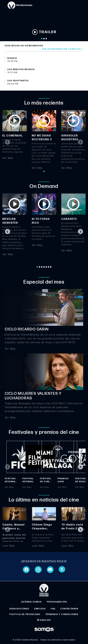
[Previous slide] (8, 142)
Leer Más (9, 546)
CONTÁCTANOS (69, 609)
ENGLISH (44, 620)
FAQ (53, 609)
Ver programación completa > (63, 49)
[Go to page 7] (51, 267)
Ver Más (8, 158)
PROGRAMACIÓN (57, 602)
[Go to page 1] (44, 171)
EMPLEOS (40, 609)
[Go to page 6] (48, 267)
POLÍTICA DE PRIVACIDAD (25, 614)
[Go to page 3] (42, 267)
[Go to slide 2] (44, 39)
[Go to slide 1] (42, 39)
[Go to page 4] (44, 267)
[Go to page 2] (39, 267)
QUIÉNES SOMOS (31, 602)
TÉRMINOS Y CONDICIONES (62, 614)
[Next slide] (80, 142)
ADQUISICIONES (19, 609)
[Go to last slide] (8, 232)
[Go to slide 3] (46, 39)
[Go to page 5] (46, 267)
